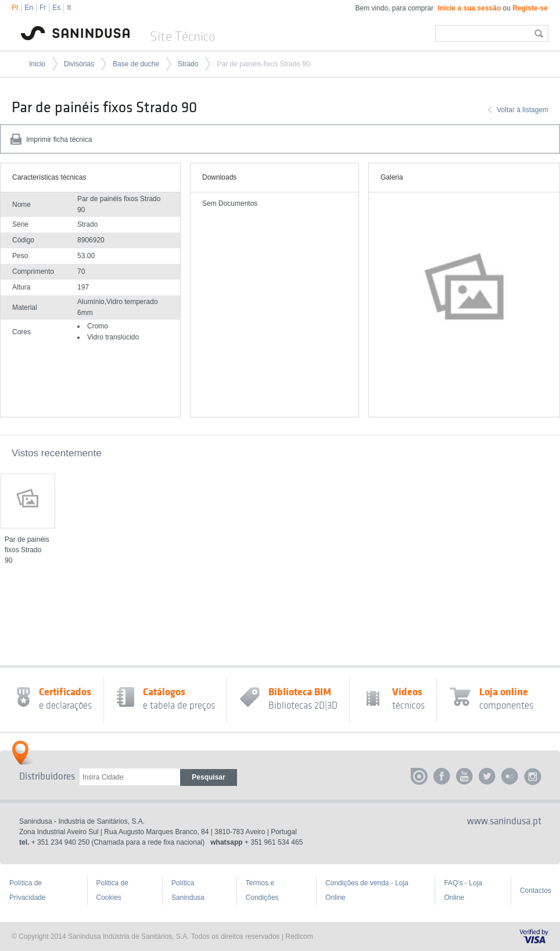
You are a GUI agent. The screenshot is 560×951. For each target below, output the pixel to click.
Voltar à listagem (523, 110)
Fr (43, 8)
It (69, 8)
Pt (15, 8)
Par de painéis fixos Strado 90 (263, 64)
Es (56, 8)
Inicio (37, 64)
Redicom (299, 936)
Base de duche (136, 64)
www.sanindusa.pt (504, 821)
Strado (188, 64)
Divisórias (79, 64)
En (29, 8)
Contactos (536, 891)
